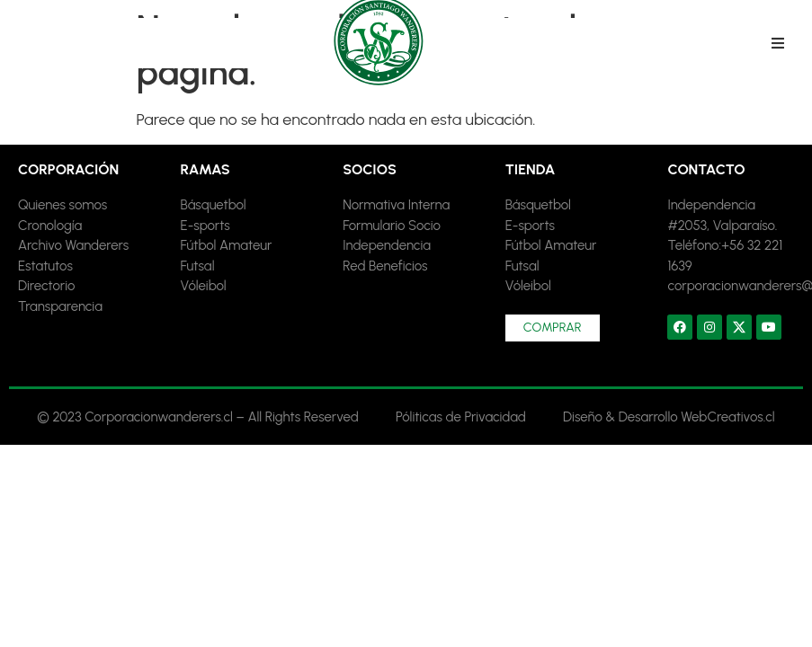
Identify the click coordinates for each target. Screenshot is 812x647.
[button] (778, 43)
